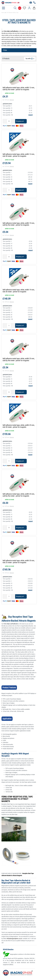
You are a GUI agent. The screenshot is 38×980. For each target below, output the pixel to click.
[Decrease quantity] (5, 121)
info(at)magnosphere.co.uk (14, 939)
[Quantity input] (9, 121)
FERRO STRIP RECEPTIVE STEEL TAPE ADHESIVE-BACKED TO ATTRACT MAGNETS (17, 799)
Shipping (12, 100)
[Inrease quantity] (13, 121)
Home (3, 13)
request (30, 115)
